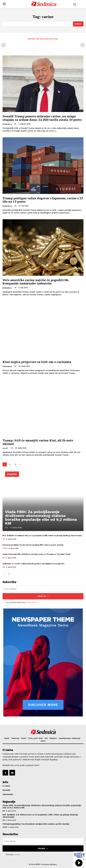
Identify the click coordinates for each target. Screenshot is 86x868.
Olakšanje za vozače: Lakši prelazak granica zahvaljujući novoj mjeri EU (34, 564)
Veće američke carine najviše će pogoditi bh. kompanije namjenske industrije (36, 282)
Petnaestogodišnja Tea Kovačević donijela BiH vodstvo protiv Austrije (33, 545)
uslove (17, 855)
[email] (43, 589)
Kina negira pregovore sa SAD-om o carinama (37, 362)
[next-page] (20, 464)
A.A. (7, 528)
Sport (5, 548)
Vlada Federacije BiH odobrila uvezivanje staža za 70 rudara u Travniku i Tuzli (36, 554)
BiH (4, 539)
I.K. (15, 124)
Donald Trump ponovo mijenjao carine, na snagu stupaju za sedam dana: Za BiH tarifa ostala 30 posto (42, 118)
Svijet (5, 448)
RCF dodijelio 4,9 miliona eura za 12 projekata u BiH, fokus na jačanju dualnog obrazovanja (42, 535)
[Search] (78, 24)
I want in (43, 596)
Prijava (43, 848)
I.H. (12, 448)
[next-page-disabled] (82, 45)
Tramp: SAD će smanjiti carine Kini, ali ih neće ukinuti (38, 442)
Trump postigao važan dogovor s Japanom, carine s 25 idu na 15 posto (43, 200)
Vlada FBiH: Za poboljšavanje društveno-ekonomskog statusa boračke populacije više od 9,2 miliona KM (41, 517)
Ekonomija (7, 124)
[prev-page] (4, 45)
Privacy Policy (31, 602)
